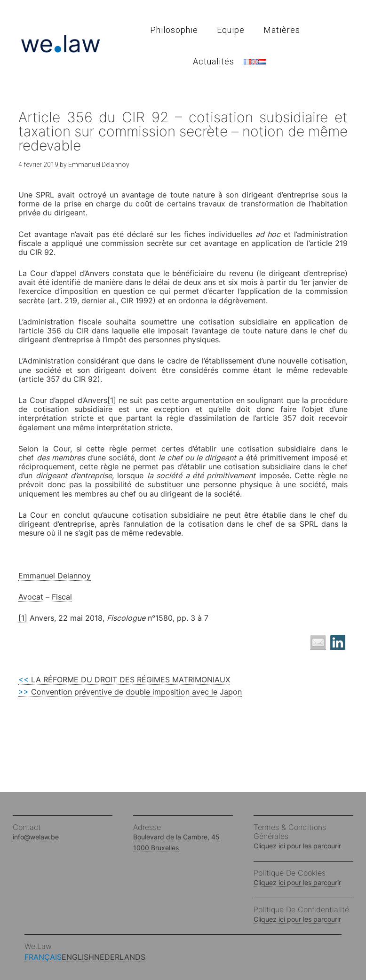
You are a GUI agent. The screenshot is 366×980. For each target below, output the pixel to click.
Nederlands (120, 957)
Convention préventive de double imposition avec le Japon (130, 692)
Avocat (31, 597)
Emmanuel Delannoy (55, 576)
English (78, 957)
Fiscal (62, 597)
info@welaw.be (36, 837)
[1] (112, 400)
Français (43, 957)
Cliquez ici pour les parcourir (297, 846)
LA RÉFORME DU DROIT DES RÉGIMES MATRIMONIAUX (124, 680)
